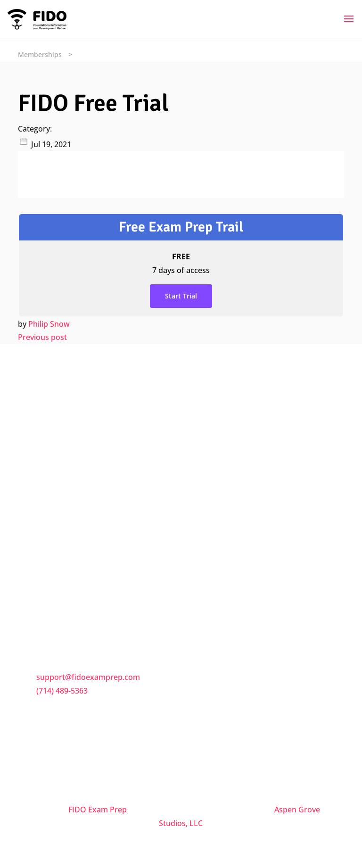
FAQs (46, 504)
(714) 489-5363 (62, 691)
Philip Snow (49, 324)
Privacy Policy (61, 566)
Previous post (42, 337)
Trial (45, 590)
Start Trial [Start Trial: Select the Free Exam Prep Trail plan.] (181, 296)
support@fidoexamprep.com (88, 677)
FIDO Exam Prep (98, 810)
